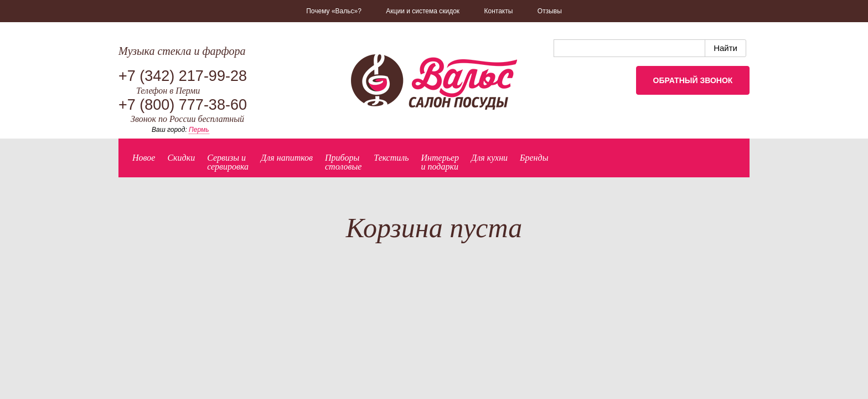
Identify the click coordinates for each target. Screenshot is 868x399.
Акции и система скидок (423, 11)
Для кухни (489, 158)
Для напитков (287, 158)
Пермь (199, 130)
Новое (144, 158)
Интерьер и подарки (440, 162)
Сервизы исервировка (228, 162)
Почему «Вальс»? (334, 11)
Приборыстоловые (343, 162)
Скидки (181, 158)
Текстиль (391, 158)
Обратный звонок (693, 80)
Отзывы (550, 11)
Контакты (499, 11)
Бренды (534, 158)
